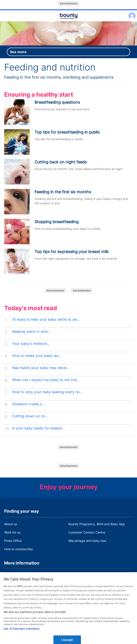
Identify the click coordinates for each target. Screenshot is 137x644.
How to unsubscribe (18, 549)
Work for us (12, 532)
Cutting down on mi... (30, 416)
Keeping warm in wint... (31, 332)
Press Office (13, 541)
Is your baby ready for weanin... (38, 428)
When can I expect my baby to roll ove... (46, 380)
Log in (131, 13)
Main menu (68, 22)
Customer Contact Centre (87, 532)
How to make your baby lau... (37, 356)
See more (18, 52)
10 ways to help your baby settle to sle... (46, 319)
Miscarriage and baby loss (87, 541)
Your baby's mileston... (31, 344)
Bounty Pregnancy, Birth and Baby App (97, 524)
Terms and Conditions (20, 576)
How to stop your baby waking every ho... (47, 392)
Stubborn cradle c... (28, 404)
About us (11, 524)
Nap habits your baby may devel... (41, 368)
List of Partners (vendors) (22, 633)
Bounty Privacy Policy (84, 576)
